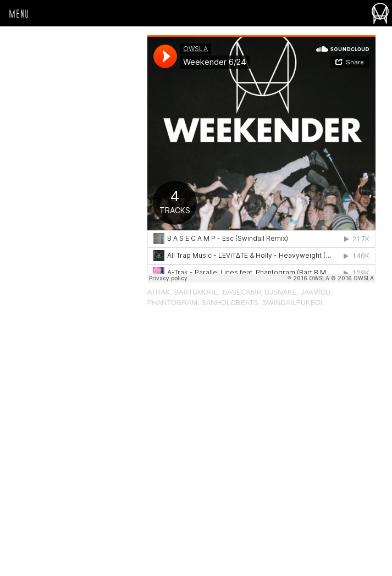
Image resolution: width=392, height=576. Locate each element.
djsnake (281, 292)
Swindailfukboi (292, 303)
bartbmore (197, 292)
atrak (159, 292)
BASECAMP (241, 292)
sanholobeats (230, 303)
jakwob (316, 292)
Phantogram (172, 303)
